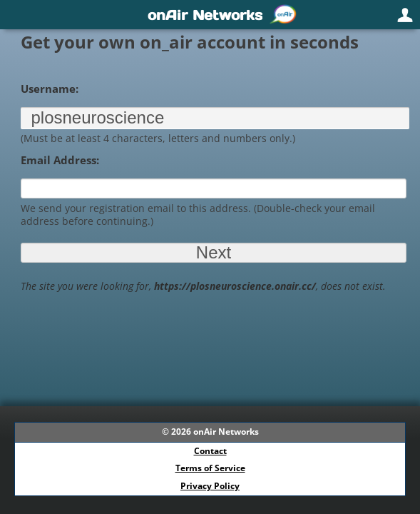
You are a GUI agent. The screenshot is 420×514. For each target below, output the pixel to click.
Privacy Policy (210, 486)
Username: (50, 89)
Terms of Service (210, 468)
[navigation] (210, 15)
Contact (210, 451)
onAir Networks (226, 432)
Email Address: (60, 160)
